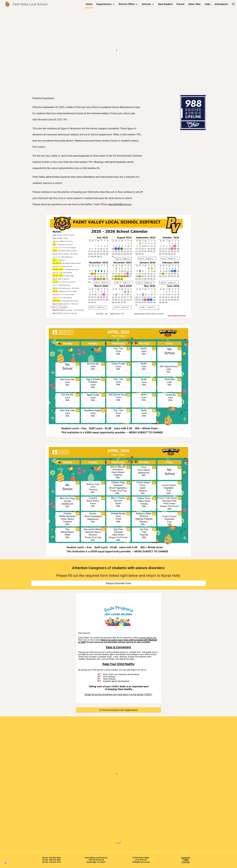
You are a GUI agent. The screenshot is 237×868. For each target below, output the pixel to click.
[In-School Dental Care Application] (118, 710)
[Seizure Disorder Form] (118, 583)
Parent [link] (180, 4)
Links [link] (208, 4)
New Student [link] (165, 4)
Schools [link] (146, 4)
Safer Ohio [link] (195, 4)
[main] (104, 151)
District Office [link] (127, 4)
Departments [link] (104, 4)
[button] (233, 4)
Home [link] (89, 4)
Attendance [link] (221, 4)
